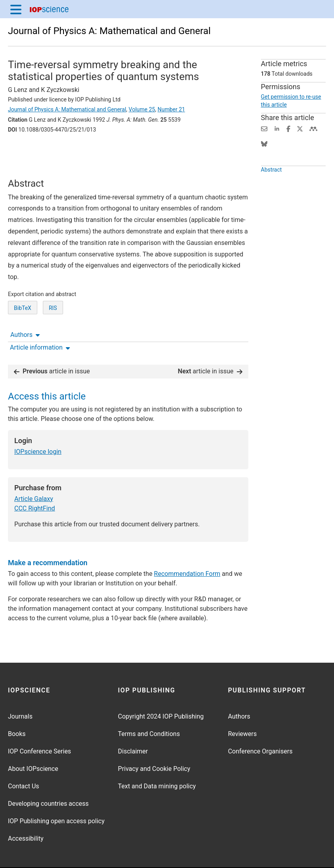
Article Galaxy (34, 474)
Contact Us (24, 762)
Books (17, 709)
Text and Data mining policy (157, 762)
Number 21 (171, 109)
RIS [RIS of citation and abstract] (53, 319)
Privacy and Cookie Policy (154, 744)
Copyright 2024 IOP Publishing (161, 692)
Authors (25, 152)
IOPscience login (38, 427)
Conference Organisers (260, 727)
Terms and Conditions (149, 709)
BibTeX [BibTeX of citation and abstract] (23, 319)
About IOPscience (33, 744)
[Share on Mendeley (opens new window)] (313, 128)
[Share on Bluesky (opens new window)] (264, 143)
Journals (20, 692)
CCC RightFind (35, 484)
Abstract (272, 170)
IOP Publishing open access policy (56, 796)
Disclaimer (133, 727)
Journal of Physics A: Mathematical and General (109, 31)
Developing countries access (48, 779)
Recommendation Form (187, 549)
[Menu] (16, 9)
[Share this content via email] (264, 128)
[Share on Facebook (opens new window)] (288, 128)
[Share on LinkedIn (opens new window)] (277, 128)
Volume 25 (142, 109)
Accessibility (26, 814)
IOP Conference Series (39, 727)
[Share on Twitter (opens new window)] (300, 128)
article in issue (52, 347)
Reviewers (243, 709)
